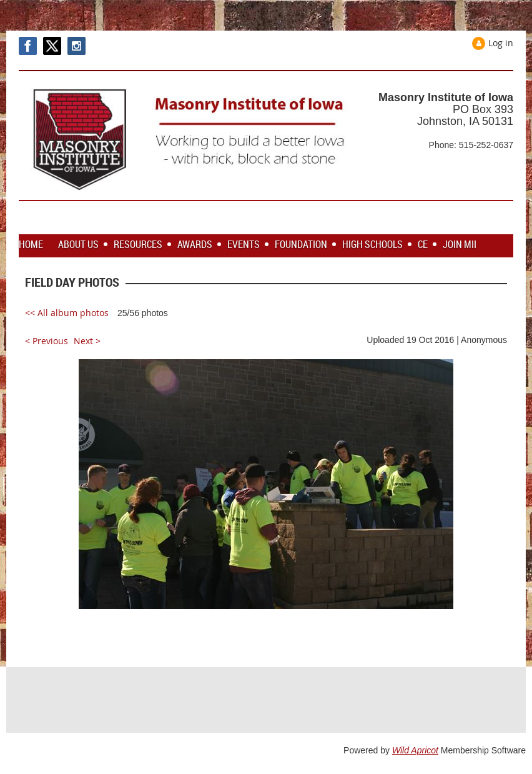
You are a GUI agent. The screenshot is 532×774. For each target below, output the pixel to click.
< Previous (47, 341)
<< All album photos (67, 313)
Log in (501, 43)
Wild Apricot (415, 750)
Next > (87, 341)
